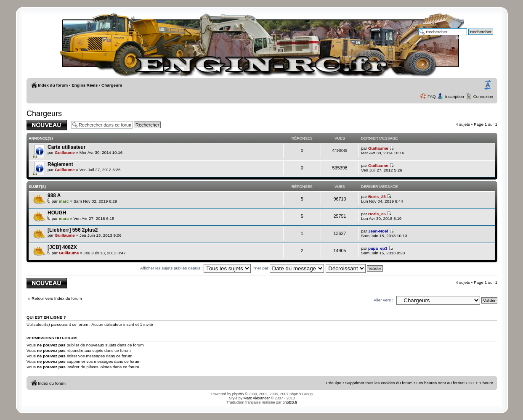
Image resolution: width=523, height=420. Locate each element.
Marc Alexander (257, 398)
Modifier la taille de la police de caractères (488, 85)
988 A (54, 195)
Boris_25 (377, 197)
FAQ (432, 96)
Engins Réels (85, 85)
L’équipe (333, 383)
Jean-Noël (378, 231)
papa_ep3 (378, 248)
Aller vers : (384, 300)
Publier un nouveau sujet (47, 125)
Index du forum (53, 85)
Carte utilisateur (66, 147)
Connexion (483, 96)
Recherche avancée (475, 38)
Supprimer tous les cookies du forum (379, 383)
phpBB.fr (290, 402)
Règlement (60, 164)
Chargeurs (112, 85)
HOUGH (57, 213)
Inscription (455, 96)
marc (64, 201)
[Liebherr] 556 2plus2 (73, 230)
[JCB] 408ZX (62, 247)
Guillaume (65, 152)
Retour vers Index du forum (57, 298)
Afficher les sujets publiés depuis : (195, 268)
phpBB (238, 394)
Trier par (288, 268)
